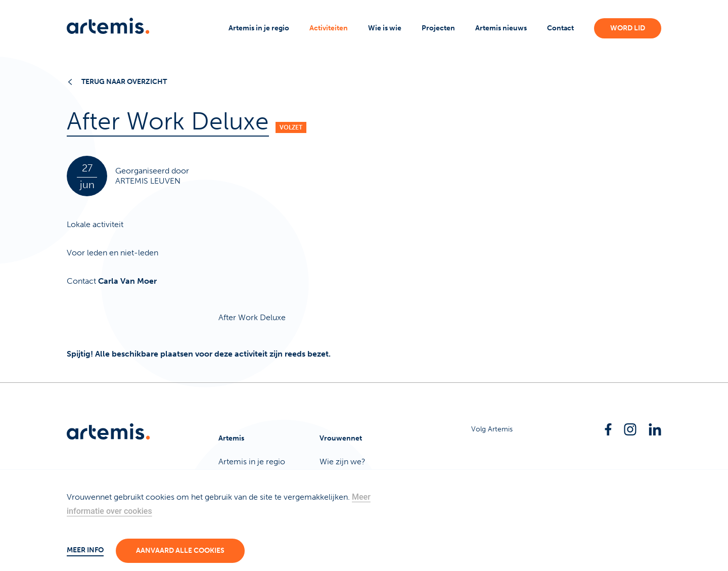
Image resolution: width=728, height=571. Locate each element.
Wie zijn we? (343, 462)
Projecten (438, 28)
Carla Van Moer (127, 281)
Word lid (628, 28)
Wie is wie (385, 28)
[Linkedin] (655, 429)
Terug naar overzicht (118, 82)
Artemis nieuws (501, 28)
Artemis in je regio (259, 28)
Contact (560, 28)
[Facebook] (608, 429)
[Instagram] (630, 429)
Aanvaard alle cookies (180, 551)
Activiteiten (329, 28)
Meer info (85, 550)
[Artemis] (108, 26)
